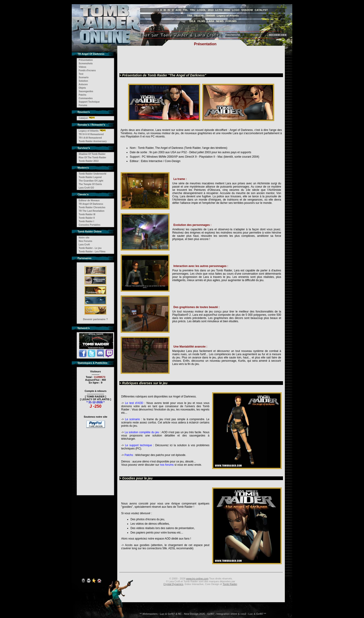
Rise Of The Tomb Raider (93, 158)
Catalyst (83, 118)
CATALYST (261, 10)
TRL (186, 10)
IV (169, 10)
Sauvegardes (86, 91)
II (161, 10)
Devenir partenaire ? (95, 319)
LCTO (219, 10)
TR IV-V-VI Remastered (91, 134)
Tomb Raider (230, 584)
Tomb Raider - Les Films (92, 252)
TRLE (192, 21)
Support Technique (89, 102)
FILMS (201, 21)
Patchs (83, 95)
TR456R (210, 16)
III (165, 10)
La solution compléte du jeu (142, 432)
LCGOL (202, 10)
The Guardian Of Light (91, 181)
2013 (211, 10)
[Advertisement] (96, 459)
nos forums (167, 465)
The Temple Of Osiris (90, 184)
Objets (82, 88)
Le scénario (133, 419)
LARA (211, 21)
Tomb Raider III (87, 214)
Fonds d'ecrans (87, 70)
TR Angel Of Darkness (91, 204)
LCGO (236, 10)
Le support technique (138, 445)
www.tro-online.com (197, 579)
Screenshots (86, 63)
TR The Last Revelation (92, 211)
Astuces (83, 84)
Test (81, 74)
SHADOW (247, 10)
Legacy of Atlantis (228, 16)
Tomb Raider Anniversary (93, 141)
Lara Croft (84, 245)
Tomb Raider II (87, 218)
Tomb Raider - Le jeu (90, 248)
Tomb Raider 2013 (89, 161)
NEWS (220, 21)
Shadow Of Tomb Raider (92, 154)
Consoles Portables (89, 225)
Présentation (86, 60)
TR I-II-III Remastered (90, 138)
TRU (193, 10)
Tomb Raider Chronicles (92, 207)
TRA (190, 16)
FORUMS (231, 21)
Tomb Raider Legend (90, 177)
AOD (178, 10)
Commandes (86, 98)
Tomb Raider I (86, 221)
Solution (83, 81)
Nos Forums (85, 241)
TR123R (199, 16)
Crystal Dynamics (173, 584)
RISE (227, 10)
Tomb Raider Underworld (93, 174)
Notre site (84, 238)
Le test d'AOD (134, 403)
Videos (83, 67)
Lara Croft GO (86, 188)
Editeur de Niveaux (89, 200)
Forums (83, 105)
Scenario (84, 77)
